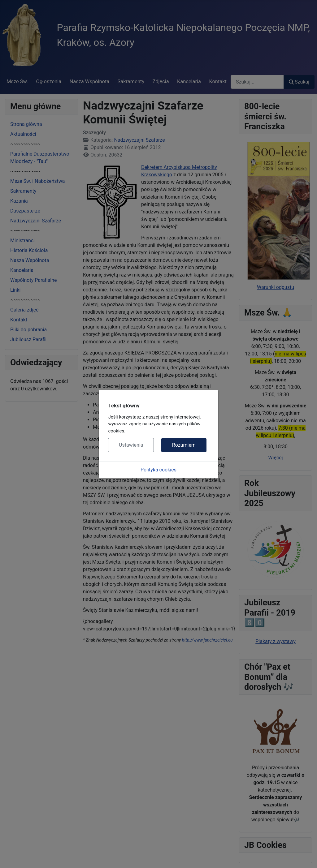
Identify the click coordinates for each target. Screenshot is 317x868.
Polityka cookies (158, 470)
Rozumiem (184, 445)
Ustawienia (131, 445)
